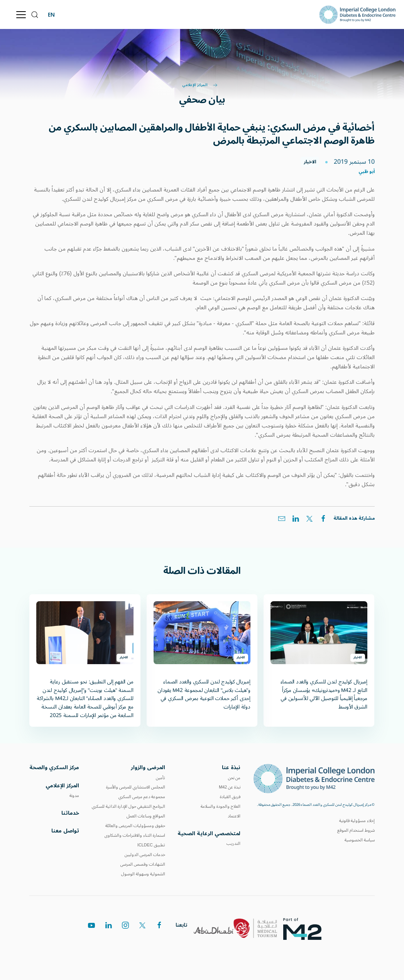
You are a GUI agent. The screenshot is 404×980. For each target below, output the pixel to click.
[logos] (305, 930)
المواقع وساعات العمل (146, 816)
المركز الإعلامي (200, 85)
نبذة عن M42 (230, 788)
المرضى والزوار (148, 768)
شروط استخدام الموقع (356, 830)
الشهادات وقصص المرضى (143, 865)
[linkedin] (108, 930)
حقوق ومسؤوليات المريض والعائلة (135, 826)
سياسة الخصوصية (360, 840)
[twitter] (142, 928)
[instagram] (125, 929)
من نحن (234, 778)
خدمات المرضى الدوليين (145, 855)
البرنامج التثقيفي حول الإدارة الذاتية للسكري (128, 807)
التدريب (233, 844)
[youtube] (91, 931)
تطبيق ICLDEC (151, 845)
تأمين (161, 778)
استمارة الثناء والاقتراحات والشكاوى (135, 836)
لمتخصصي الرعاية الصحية (209, 834)
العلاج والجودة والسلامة (221, 807)
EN (51, 14)
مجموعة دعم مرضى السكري (142, 797)
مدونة (74, 796)
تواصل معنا (65, 832)
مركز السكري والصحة (54, 768)
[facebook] (159, 928)
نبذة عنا (231, 768)
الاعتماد (234, 816)
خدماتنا (70, 814)
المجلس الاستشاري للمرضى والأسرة (136, 788)
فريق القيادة (230, 797)
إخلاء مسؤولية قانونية (357, 821)
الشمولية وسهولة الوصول (143, 874)
